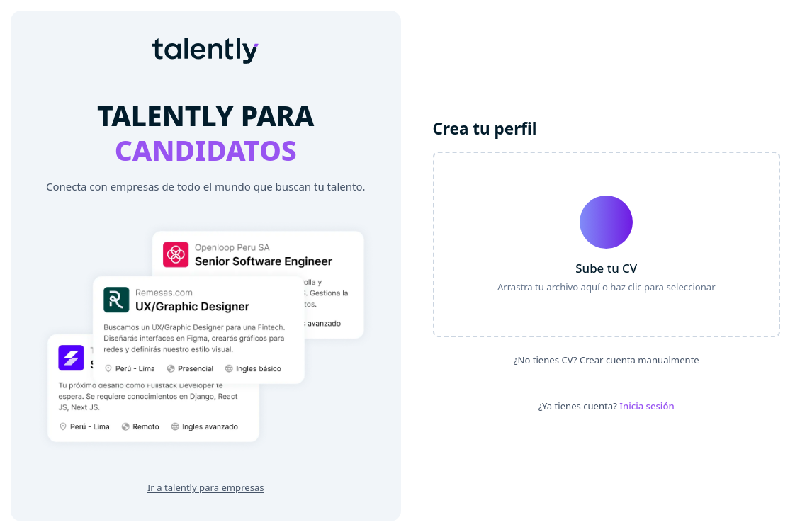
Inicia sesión (647, 406)
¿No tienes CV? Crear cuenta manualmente (607, 360)
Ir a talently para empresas (206, 487)
